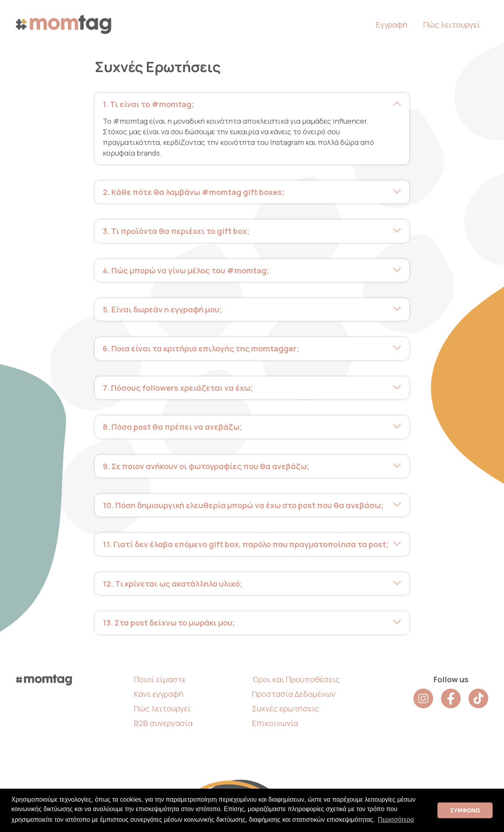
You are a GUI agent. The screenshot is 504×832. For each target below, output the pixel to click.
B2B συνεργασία (163, 721)
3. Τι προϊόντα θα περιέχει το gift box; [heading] (176, 231)
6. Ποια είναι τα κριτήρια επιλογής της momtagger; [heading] (201, 348)
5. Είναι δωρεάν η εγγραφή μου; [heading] (162, 309)
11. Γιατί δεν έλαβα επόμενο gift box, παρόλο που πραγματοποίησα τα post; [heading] (246, 543)
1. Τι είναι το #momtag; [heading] (148, 104)
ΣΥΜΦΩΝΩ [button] (465, 810)
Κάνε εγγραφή (159, 692)
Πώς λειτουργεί (452, 25)
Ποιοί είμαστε (160, 677)
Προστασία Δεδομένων (294, 692)
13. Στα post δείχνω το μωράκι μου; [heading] (169, 621)
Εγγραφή (392, 25)
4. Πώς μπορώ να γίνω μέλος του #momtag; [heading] (186, 270)
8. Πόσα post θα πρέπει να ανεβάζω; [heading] (172, 426)
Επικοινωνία (275, 721)
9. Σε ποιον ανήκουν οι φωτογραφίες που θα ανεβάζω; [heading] (206, 465)
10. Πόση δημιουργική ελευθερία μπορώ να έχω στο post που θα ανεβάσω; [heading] (243, 504)
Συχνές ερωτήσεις (285, 706)
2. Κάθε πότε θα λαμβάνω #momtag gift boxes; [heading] (194, 192)
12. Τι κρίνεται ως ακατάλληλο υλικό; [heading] (173, 582)
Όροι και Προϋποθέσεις (296, 677)
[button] (397, 104)
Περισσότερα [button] (396, 820)
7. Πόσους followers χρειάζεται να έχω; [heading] (178, 387)
